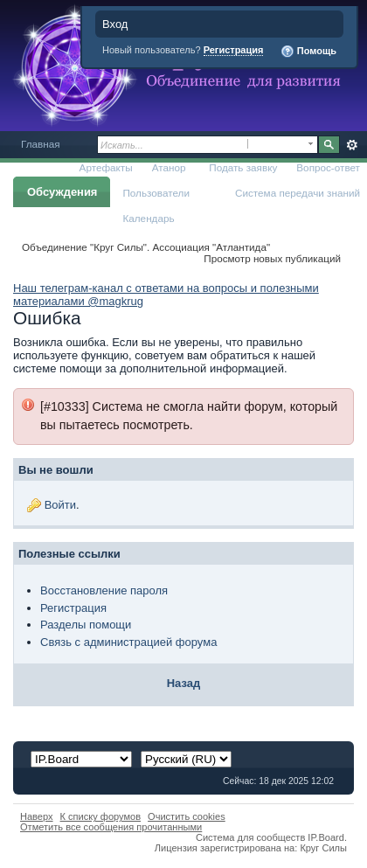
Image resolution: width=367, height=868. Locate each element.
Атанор (169, 167)
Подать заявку (243, 167)
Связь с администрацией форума (128, 642)
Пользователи (156, 193)
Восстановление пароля (104, 590)
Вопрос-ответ (328, 167)
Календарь (148, 218)
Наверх (37, 816)
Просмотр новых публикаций (272, 258)
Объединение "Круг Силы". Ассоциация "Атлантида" (146, 247)
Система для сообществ (250, 837)
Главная (41, 144)
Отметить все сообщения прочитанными (111, 827)
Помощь (308, 52)
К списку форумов (101, 816)
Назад (184, 683)
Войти (60, 505)
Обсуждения (62, 192)
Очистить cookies (187, 816)
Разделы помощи (86, 625)
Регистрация (234, 50)
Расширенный (352, 145)
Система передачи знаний (298, 193)
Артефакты (106, 167)
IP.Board (326, 837)
